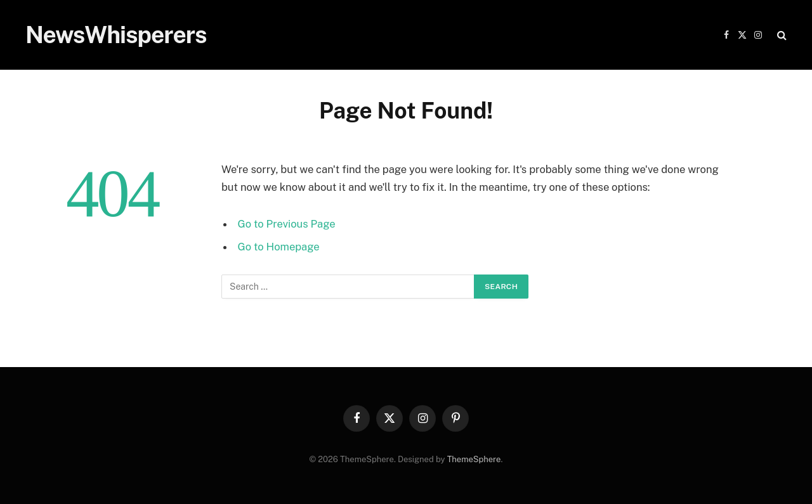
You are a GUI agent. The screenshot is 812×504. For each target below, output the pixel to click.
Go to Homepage (279, 247)
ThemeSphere (474, 459)
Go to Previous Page (287, 224)
